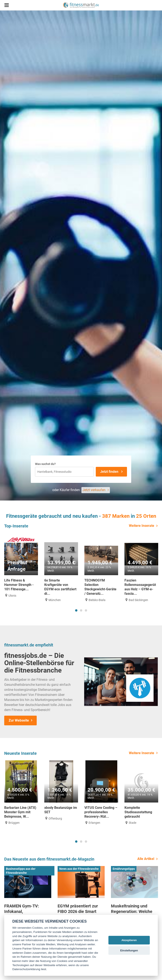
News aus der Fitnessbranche (79, 869)
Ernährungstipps (124, 869)
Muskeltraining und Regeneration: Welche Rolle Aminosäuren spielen (132, 914)
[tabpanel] (21, 565)
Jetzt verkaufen (94, 490)
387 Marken (116, 516)
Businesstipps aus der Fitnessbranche (21, 871)
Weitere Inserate (142, 526)
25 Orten (146, 516)
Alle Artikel (146, 859)
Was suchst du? (45, 464)
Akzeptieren (129, 940)
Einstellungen (129, 950)
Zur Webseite (19, 720)
